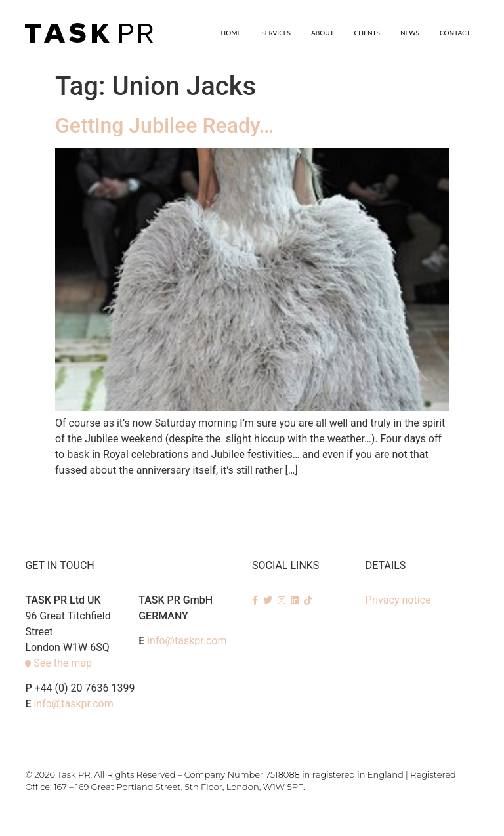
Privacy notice (398, 600)
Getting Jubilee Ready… (164, 125)
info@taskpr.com (73, 704)
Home (231, 33)
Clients (367, 33)
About (323, 33)
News (410, 33)
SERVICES (276, 33)
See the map (63, 663)
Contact (455, 33)
